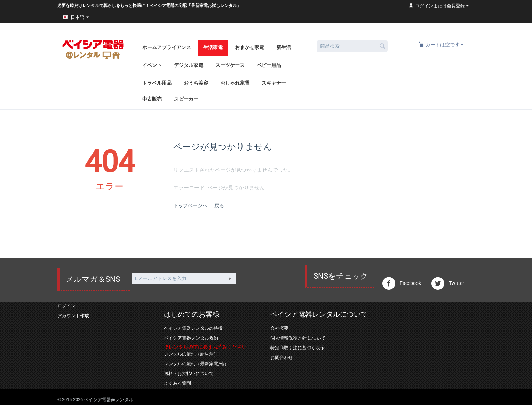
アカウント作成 (73, 316)
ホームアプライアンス (167, 47)
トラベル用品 (157, 83)
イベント (152, 65)
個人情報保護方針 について (298, 338)
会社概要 (279, 328)
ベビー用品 (269, 65)
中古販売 (152, 99)
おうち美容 (196, 83)
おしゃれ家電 (235, 83)
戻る (219, 205)
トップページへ (190, 205)
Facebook (402, 283)
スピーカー (186, 99)
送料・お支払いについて (189, 373)
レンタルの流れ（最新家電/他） (196, 364)
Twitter (448, 283)
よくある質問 (177, 383)
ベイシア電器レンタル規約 (191, 338)
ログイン (66, 306)
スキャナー (274, 83)
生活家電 (213, 47)
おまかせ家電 (249, 47)
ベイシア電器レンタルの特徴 (193, 328)
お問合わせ (282, 357)
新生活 (284, 47)
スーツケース (230, 65)
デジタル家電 (189, 65)
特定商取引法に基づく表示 (297, 348)
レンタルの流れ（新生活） (191, 354)
